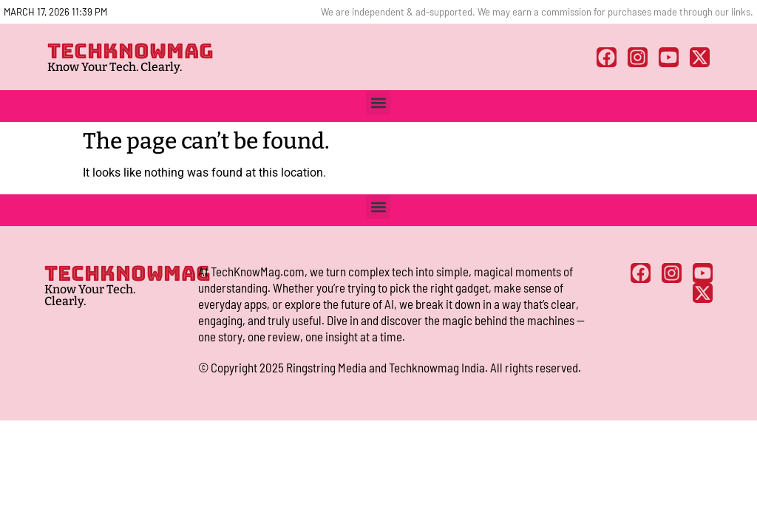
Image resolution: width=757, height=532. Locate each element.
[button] (378, 102)
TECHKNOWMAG (130, 51)
